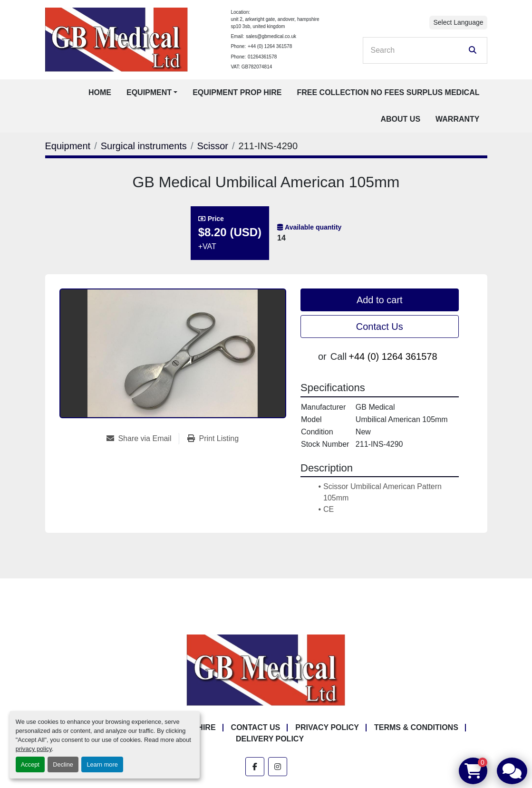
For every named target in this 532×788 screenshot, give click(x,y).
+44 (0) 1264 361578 (270, 46)
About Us (401, 119)
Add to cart (380, 300)
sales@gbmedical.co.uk (271, 36)
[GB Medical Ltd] (266, 669)
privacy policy (34, 749)
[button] (152, 93)
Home (100, 92)
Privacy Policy (327, 727)
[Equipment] (68, 146)
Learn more (102, 764)
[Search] (418, 50)
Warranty (457, 119)
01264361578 (262, 57)
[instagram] (278, 767)
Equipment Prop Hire (237, 92)
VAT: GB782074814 (251, 67)
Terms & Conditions (416, 727)
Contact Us (380, 327)
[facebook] (255, 767)
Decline (63, 764)
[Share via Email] (143, 439)
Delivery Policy (270, 739)
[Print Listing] (213, 439)
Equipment (149, 92)
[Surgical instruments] (144, 146)
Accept (30, 764)
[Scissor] (213, 146)
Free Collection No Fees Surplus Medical (388, 92)
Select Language (458, 22)
